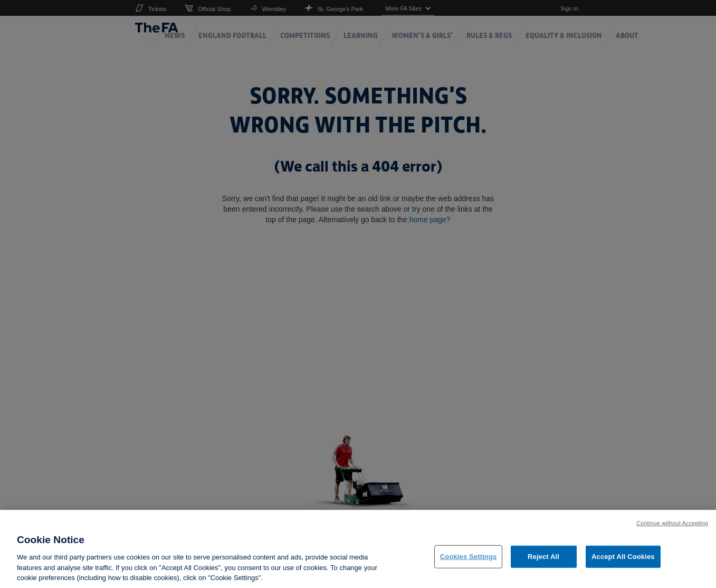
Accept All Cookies (623, 563)
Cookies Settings (469, 563)
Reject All (543, 563)
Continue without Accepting (672, 530)
